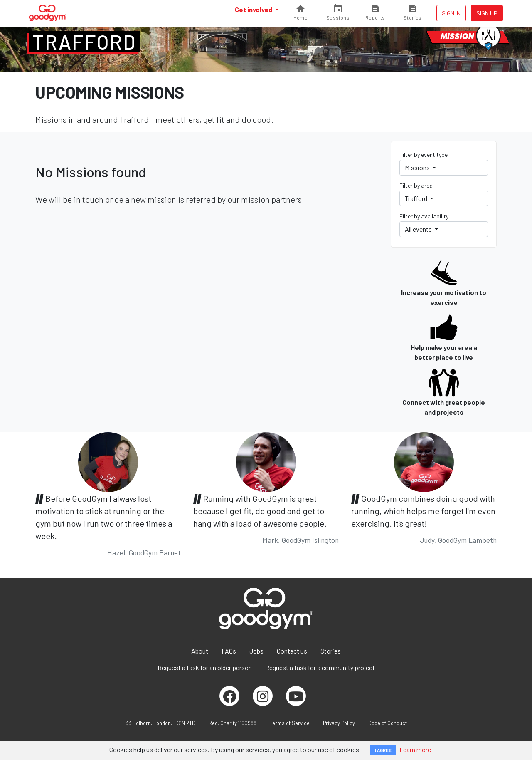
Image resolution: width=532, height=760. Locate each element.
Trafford (84, 42)
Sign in (451, 13)
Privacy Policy (339, 723)
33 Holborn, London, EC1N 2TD (160, 723)
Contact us (292, 651)
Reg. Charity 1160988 (233, 723)
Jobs (256, 651)
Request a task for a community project (320, 667)
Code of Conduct (388, 723)
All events (419, 229)
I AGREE (383, 750)
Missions (418, 167)
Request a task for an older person (205, 667)
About (200, 651)
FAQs (229, 651)
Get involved (254, 9)
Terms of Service (290, 723)
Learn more (415, 749)
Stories (331, 651)
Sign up (487, 13)
